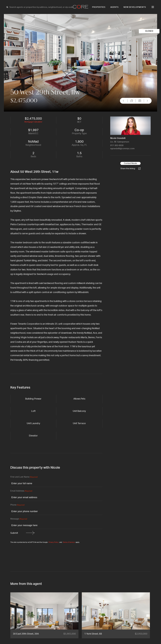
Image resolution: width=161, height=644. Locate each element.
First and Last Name (24, 477)
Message (19, 519)
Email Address (21, 491)
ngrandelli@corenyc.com (122, 149)
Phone (17, 505)
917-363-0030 (117, 145)
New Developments (135, 7)
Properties (99, 7)
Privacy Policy (54, 542)
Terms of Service (69, 542)
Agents (115, 7)
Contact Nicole (130, 163)
